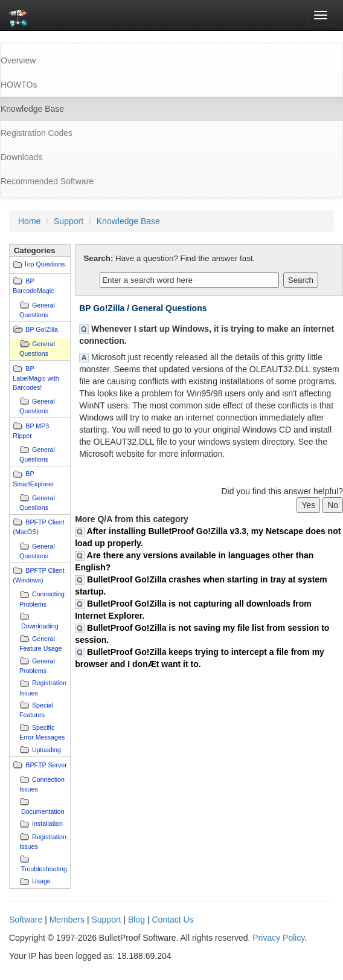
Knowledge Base (128, 221)
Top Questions (44, 264)
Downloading (40, 626)
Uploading (46, 750)
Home (29, 221)
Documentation (43, 811)
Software (26, 920)
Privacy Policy (278, 938)
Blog (136, 920)
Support (69, 221)
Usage (41, 881)
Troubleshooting (44, 869)
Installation (47, 824)
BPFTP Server (46, 765)
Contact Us (172, 920)
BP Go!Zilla (42, 329)
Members (67, 920)
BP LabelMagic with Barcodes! (36, 378)
